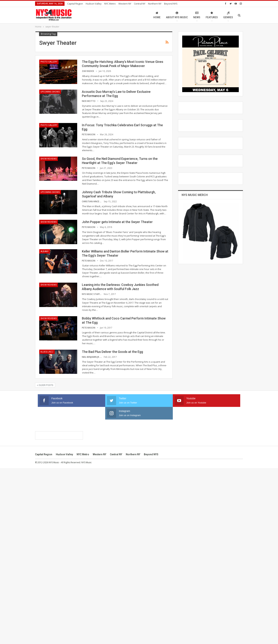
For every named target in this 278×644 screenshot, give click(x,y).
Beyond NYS (171, 4)
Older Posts (45, 385)
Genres (228, 15)
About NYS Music (177, 15)
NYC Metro (110, 4)
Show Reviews (49, 159)
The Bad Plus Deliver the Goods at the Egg (112, 352)
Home (157, 15)
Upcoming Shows (50, 92)
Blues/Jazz (47, 352)
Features (212, 15)
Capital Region (75, 4)
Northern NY (155, 4)
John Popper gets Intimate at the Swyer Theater (117, 222)
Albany (45, 251)
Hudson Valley (94, 4)
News (197, 15)
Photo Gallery (49, 62)
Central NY (140, 4)
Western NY (125, 4)
